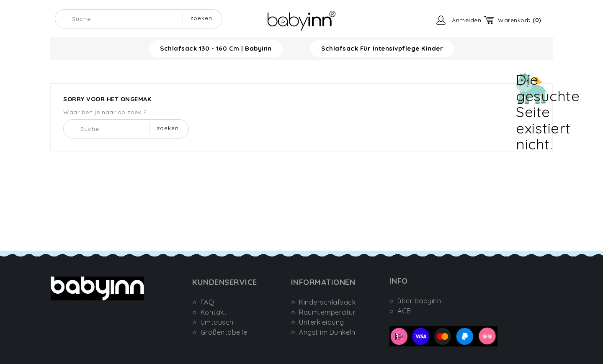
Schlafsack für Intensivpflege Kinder (382, 48)
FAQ (207, 302)
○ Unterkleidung (318, 322)
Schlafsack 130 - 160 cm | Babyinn (216, 48)
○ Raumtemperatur (323, 312)
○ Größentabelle (220, 332)
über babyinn (419, 301)
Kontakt (214, 312)
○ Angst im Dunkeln (323, 332)
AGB (404, 311)
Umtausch (217, 322)
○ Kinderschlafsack (323, 302)
